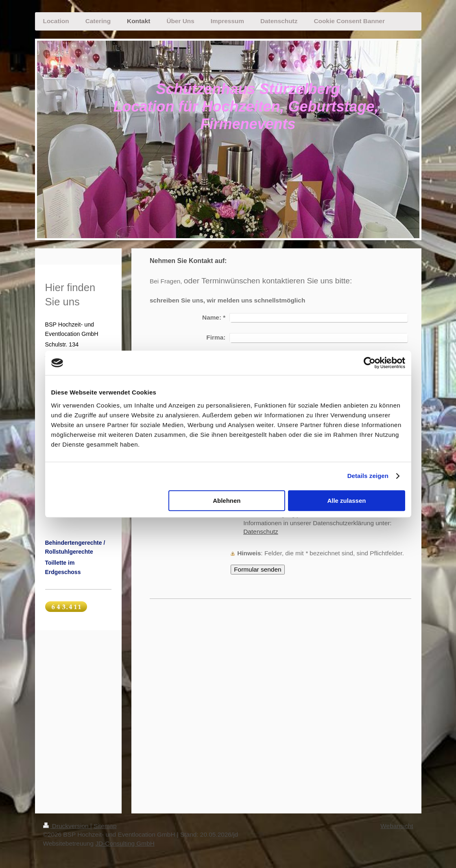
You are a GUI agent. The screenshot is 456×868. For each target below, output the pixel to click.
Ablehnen (227, 501)
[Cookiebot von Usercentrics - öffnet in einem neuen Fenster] (370, 363)
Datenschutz (261, 532)
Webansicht (397, 826)
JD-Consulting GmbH (125, 843)
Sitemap (105, 826)
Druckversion (67, 826)
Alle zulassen (346, 501)
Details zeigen (368, 476)
